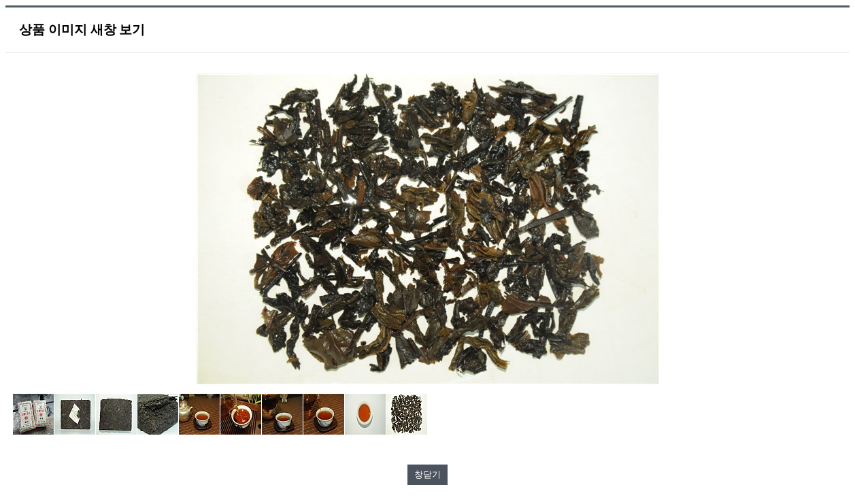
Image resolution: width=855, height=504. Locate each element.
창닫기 (427, 474)
